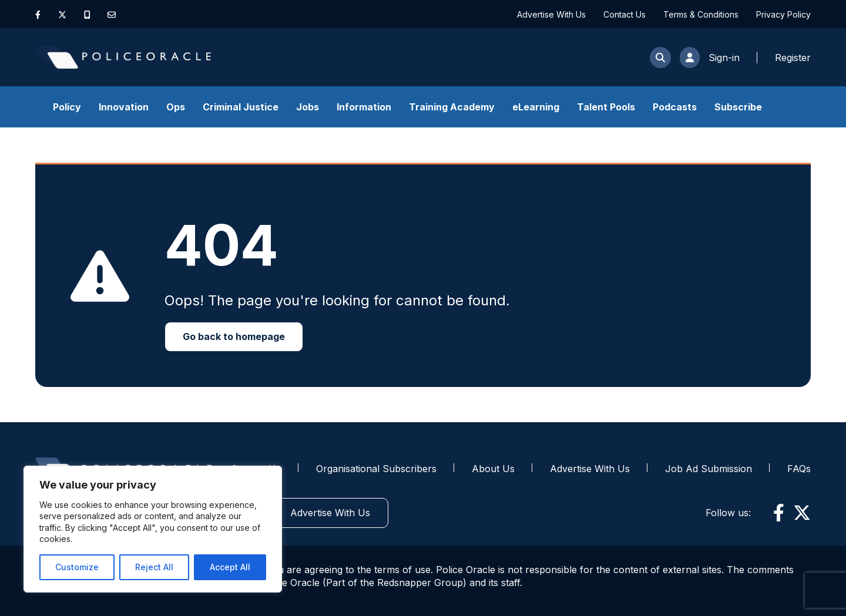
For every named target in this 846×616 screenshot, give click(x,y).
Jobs (308, 107)
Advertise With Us (551, 14)
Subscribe (738, 107)
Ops (176, 107)
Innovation (124, 107)
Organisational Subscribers (376, 469)
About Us (493, 469)
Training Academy (452, 107)
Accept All (230, 567)
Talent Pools (606, 107)
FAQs (799, 469)
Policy (67, 107)
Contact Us (625, 14)
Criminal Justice (241, 107)
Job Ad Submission (709, 469)
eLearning (536, 107)
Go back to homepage (234, 336)
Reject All (154, 567)
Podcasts (675, 107)
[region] (153, 529)
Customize (77, 567)
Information (364, 107)
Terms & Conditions (701, 14)
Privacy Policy (783, 14)
